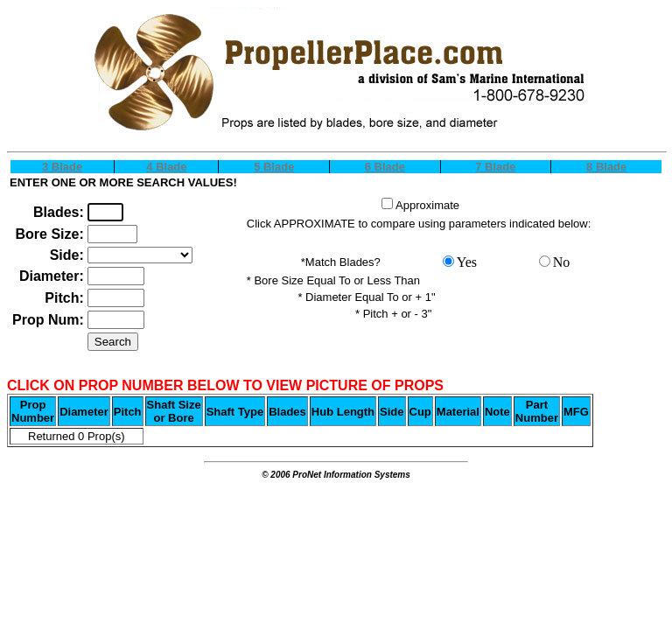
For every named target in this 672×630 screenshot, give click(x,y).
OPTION (140, 255)
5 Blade (274, 167)
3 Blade (62, 167)
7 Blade (495, 167)
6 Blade (385, 167)
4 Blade (166, 167)
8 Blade (606, 167)
